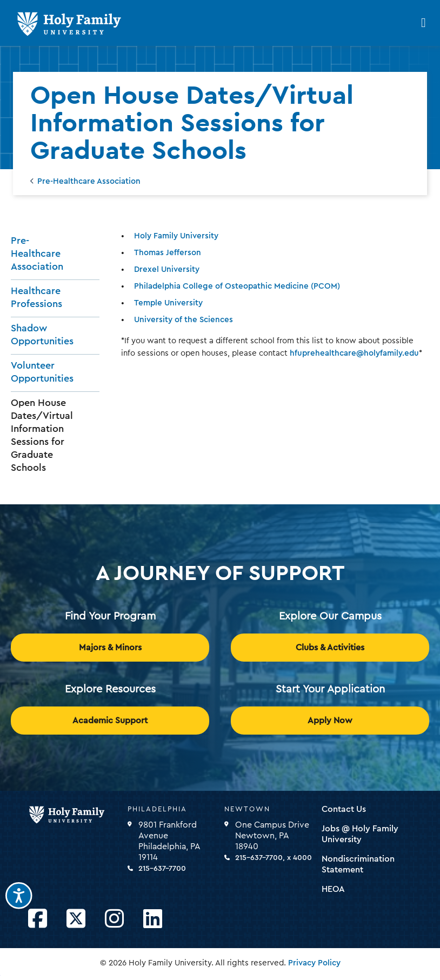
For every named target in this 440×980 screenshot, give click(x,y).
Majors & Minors (110, 648)
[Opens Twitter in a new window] (76, 919)
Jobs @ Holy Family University (360, 834)
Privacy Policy (314, 963)
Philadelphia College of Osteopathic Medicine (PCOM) (237, 286)
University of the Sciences (184, 320)
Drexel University (167, 269)
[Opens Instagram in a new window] (114, 919)
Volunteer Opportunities (42, 372)
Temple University (168, 303)
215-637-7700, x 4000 (274, 858)
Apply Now (330, 721)
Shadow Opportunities (42, 335)
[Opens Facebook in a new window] (38, 919)
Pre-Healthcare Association (89, 181)
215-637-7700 (162, 869)
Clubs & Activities (330, 648)
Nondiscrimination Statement (358, 864)
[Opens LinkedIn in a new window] (153, 919)
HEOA (333, 889)
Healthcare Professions (36, 297)
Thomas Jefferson (168, 253)
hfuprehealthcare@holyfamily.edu (354, 353)
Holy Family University (176, 236)
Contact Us (344, 809)
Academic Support (110, 721)
